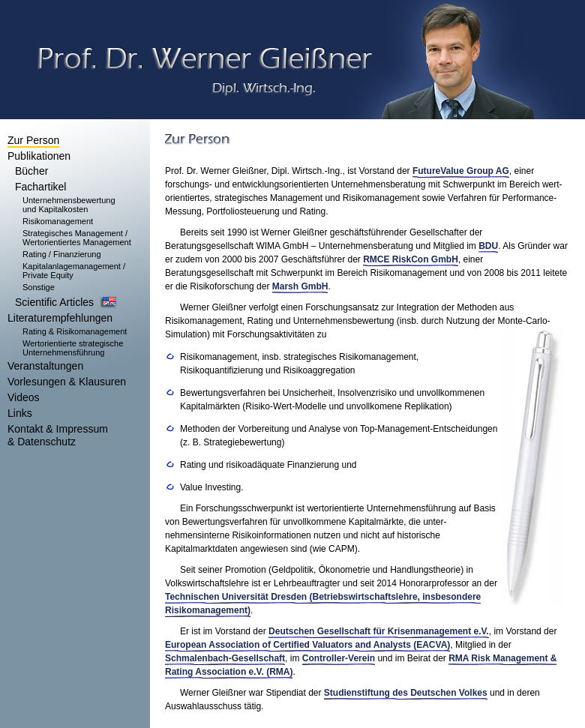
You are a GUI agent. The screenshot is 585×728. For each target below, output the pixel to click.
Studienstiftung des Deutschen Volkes (406, 693)
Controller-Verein (339, 658)
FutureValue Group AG (461, 171)
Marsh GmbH (300, 286)
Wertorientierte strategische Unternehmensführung (73, 348)
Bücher (31, 171)
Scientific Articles (54, 302)
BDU (488, 246)
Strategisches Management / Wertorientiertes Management (77, 238)
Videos (24, 397)
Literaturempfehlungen (60, 318)
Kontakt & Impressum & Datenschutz (58, 435)
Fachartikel (40, 187)
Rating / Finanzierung (62, 254)
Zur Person (33, 140)
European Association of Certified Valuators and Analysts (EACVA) (307, 645)
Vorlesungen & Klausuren (67, 382)
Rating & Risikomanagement (75, 331)
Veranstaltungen (45, 366)
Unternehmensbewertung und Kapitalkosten (69, 205)
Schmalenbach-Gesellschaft (225, 658)
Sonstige (39, 287)
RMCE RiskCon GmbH (411, 259)
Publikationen (39, 156)
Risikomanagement (58, 221)
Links (20, 413)
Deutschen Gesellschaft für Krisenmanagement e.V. (379, 631)
